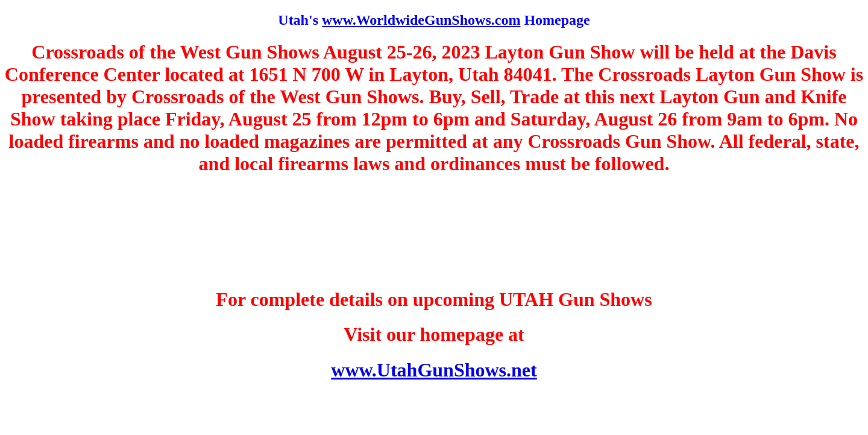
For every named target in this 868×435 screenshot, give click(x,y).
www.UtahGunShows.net (434, 370)
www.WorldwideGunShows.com (421, 20)
